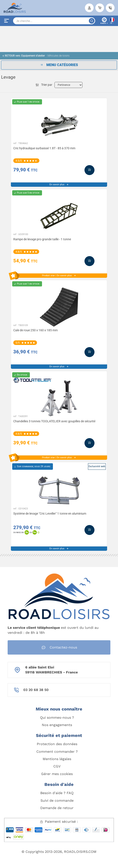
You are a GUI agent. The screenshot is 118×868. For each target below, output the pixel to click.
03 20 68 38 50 (36, 690)
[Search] (54, 21)
